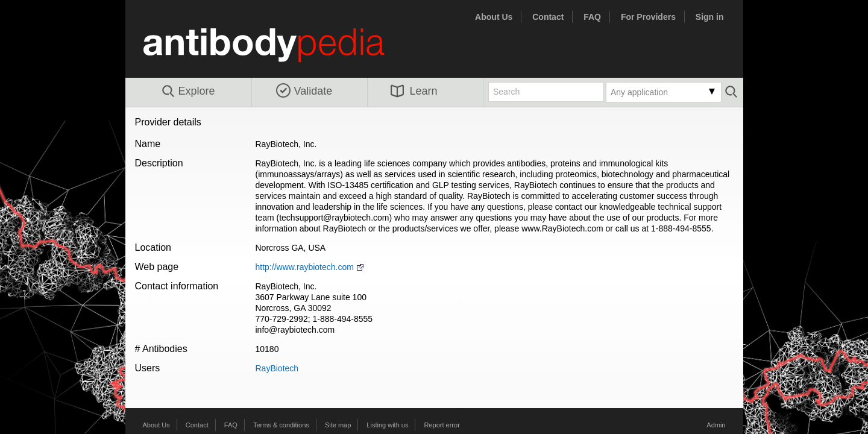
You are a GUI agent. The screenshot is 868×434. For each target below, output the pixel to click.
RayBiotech (277, 368)
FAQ (592, 17)
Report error (442, 425)
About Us (494, 17)
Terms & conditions (281, 425)
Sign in (710, 17)
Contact (548, 17)
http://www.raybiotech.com (305, 267)
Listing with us (387, 425)
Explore (188, 92)
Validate (304, 91)
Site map (338, 425)
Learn (414, 91)
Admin (716, 425)
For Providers (648, 17)
